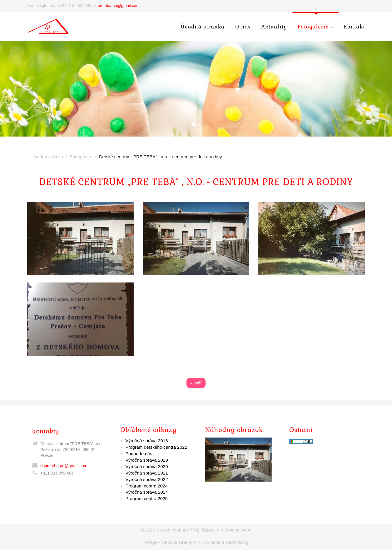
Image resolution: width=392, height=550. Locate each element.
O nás (243, 27)
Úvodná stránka (203, 27)
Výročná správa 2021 (147, 473)
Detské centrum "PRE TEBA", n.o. (191, 530)
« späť (196, 383)
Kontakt (354, 27)
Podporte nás (139, 454)
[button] (29, 89)
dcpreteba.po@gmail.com (116, 6)
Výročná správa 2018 (147, 441)
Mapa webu (240, 530)
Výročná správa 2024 (147, 492)
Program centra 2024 (147, 486)
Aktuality (274, 27)
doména (212, 542)
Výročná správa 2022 (147, 479)
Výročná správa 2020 (147, 466)
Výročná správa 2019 (147, 460)
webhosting (237, 542)
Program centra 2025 (147, 498)
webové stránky (178, 542)
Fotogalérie (316, 27)
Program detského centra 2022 (156, 447)
